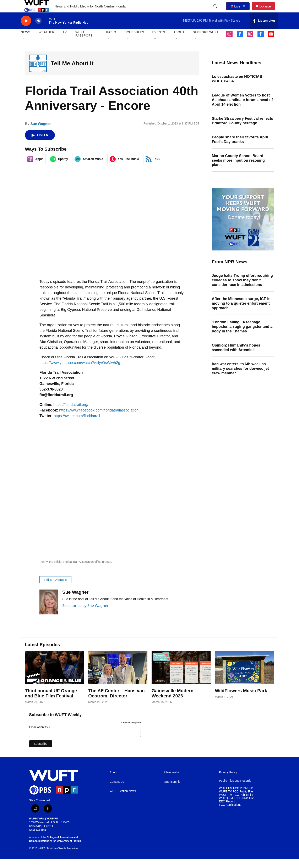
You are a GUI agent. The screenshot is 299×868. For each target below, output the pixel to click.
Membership (172, 782)
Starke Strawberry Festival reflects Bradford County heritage (242, 130)
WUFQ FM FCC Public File (237, 808)
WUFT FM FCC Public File (236, 798)
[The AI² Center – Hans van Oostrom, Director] (118, 677)
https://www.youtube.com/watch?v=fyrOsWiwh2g (80, 372)
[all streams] (264, 30)
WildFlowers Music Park (241, 700)
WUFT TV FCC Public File (236, 801)
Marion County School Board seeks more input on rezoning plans (238, 170)
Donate (268, 11)
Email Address (40, 737)
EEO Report (227, 811)
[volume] (38, 30)
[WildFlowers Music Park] (244, 677)
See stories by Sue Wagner (85, 615)
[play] (26, 30)
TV (65, 42)
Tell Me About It (72, 73)
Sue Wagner (40, 133)
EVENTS (159, 42)
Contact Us (117, 791)
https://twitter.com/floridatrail (77, 425)
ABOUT (179, 42)
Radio (111, 42)
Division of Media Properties (63, 858)
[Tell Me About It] (38, 73)
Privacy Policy (228, 782)
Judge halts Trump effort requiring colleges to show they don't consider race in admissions (242, 289)
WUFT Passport (84, 43)
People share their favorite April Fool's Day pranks (240, 149)
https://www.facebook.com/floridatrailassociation (99, 420)
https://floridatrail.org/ (71, 414)
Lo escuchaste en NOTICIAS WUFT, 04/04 (237, 88)
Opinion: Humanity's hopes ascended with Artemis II (236, 357)
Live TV (239, 11)
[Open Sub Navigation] (24, 48)
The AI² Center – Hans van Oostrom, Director (116, 703)
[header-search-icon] (216, 11)
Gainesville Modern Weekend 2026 (173, 703)
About (113, 782)
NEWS (26, 42)
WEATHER (47, 42)
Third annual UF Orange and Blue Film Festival (51, 703)
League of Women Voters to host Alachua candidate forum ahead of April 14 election (242, 109)
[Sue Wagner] (49, 611)
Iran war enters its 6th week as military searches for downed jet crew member (240, 378)
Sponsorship (172, 791)
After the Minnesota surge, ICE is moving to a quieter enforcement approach (241, 313)
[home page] (55, 792)
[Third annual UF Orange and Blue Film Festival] (55, 677)
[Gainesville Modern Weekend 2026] (181, 677)
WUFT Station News (123, 800)
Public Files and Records (235, 790)
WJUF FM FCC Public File (236, 804)
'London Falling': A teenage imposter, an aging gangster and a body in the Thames (242, 336)
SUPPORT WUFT (206, 42)
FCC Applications (230, 814)
